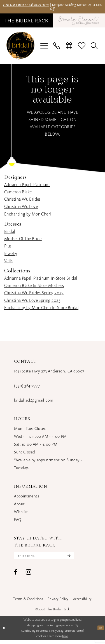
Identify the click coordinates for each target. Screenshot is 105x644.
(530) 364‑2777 (27, 388)
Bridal (10, 233)
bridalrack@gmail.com (34, 402)
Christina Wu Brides (23, 201)
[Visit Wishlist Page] (82, 48)
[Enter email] (53, 559)
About (19, 506)
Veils (8, 263)
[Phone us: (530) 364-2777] (57, 48)
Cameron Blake (18, 194)
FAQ (18, 522)
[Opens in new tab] (77, 23)
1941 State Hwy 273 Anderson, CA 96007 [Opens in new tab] (49, 373)
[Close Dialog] (5, 632)
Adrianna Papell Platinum (27, 187)
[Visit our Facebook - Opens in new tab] (16, 576)
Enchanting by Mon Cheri (28, 216)
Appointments (26, 498)
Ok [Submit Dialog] (100, 632)
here (65, 640)
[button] (44, 48)
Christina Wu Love (21, 209)
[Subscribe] (84, 559)
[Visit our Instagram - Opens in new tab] (29, 576)
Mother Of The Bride (23, 241)
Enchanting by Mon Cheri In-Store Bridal (41, 310)
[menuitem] (29, 23)
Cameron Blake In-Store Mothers (34, 288)
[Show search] (94, 48)
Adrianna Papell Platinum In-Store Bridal (41, 280)
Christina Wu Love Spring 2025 (32, 302)
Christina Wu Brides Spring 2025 (34, 295)
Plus (8, 248)
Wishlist (21, 514)
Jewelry (11, 255)
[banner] (20, 48)
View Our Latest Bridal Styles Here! (35, 5)
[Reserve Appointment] (69, 48)
